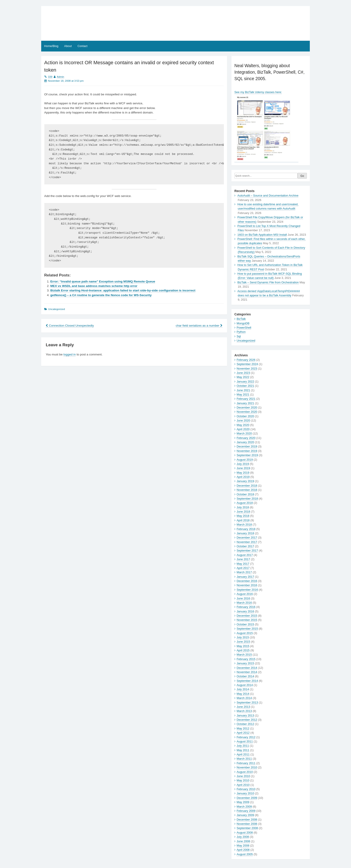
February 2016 (246, 607)
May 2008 (243, 846)
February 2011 (246, 763)
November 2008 (247, 824)
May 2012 (243, 728)
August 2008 (245, 833)
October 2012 (245, 724)
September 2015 (247, 629)
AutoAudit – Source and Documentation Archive (268, 196)
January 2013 (245, 715)
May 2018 (243, 516)
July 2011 (243, 746)
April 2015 (243, 650)
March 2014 (244, 698)
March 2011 (244, 759)
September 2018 (247, 499)
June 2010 (243, 776)
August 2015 (245, 633)
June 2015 (243, 642)
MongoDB (243, 323)
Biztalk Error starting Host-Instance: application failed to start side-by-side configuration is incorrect (123, 290)
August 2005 (245, 854)
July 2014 (243, 689)
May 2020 (243, 425)
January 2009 (245, 815)
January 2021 (245, 403)
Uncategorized (246, 341)
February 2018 (246, 529)
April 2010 (243, 785)
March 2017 (244, 572)
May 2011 (243, 750)
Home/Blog (51, 46)
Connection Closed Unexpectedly (70, 326)
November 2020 (247, 412)
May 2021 (243, 394)
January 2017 (245, 577)
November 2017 (247, 542)
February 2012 (246, 737)
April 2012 (243, 733)
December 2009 (247, 798)
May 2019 (243, 473)
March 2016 (244, 603)
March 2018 (244, 525)
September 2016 (247, 590)
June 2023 (243, 373)
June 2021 (243, 390)
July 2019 (243, 464)
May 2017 (243, 564)
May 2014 (243, 694)
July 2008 (243, 837)
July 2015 (243, 637)
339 (50, 77)
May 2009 (243, 802)
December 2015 (247, 616)
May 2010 (243, 780)
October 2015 (245, 624)
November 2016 (247, 585)
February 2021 (246, 399)
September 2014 (247, 681)
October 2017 (245, 546)
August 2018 (245, 503)
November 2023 (247, 369)
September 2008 (247, 828)
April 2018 (243, 520)
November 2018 (247, 490)
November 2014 (247, 672)
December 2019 (247, 446)
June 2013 (243, 707)
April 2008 (243, 850)
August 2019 (245, 460)
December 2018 (247, 486)
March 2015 (244, 655)
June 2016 (243, 598)
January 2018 (245, 533)
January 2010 (245, 793)
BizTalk (241, 319)
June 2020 (243, 420)
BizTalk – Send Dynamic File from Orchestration (268, 282)
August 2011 (245, 741)
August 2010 (245, 772)
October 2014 (245, 676)
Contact (82, 46)
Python (241, 332)
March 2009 (244, 807)
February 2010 (246, 789)
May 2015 (243, 646)
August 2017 (245, 555)
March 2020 (244, 433)
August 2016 (245, 594)
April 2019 (243, 477)
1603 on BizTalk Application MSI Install (262, 235)
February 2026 (246, 360)
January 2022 (245, 382)
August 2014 (245, 685)
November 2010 (247, 767)
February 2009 (246, 811)
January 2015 (245, 663)
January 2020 (245, 442)
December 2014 (247, 668)
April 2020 (243, 429)
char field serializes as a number (199, 326)
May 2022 (243, 377)
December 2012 (247, 720)
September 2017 (247, 551)
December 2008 (247, 820)
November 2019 (247, 451)
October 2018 (245, 494)
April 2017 (243, 568)
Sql (239, 336)
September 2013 (247, 702)
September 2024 (247, 364)
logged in (70, 354)
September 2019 (247, 455)
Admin (61, 77)
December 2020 (247, 407)
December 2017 (247, 538)
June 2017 (243, 559)
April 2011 (243, 754)
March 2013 (244, 711)
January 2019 (245, 481)
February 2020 (246, 438)
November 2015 (247, 620)
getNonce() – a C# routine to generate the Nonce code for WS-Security (101, 295)
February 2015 (246, 659)
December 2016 (247, 581)
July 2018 (243, 507)
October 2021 (245, 386)
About (68, 46)
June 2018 (243, 512)
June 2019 (243, 468)
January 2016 (245, 611)
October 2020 (245, 416)
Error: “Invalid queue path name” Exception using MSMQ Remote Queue (103, 281)
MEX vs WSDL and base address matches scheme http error (94, 286)
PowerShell (244, 328)
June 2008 (243, 841)
